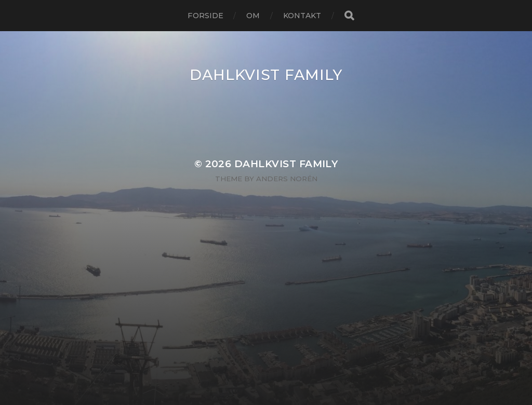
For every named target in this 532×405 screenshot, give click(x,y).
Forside (205, 16)
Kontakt (302, 16)
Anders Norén (287, 179)
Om (253, 16)
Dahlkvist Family (266, 75)
